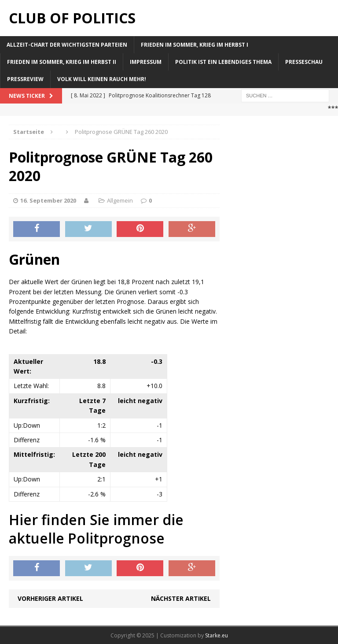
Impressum (146, 62)
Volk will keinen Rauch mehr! (102, 79)
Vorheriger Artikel (50, 598)
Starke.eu (217, 635)
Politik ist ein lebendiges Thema (223, 62)
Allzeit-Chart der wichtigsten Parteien (67, 45)
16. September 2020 (48, 200)
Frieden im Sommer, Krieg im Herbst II (62, 62)
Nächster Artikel (181, 598)
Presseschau (304, 62)
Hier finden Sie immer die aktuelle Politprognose (96, 529)
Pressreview (25, 79)
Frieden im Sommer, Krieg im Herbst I (195, 45)
